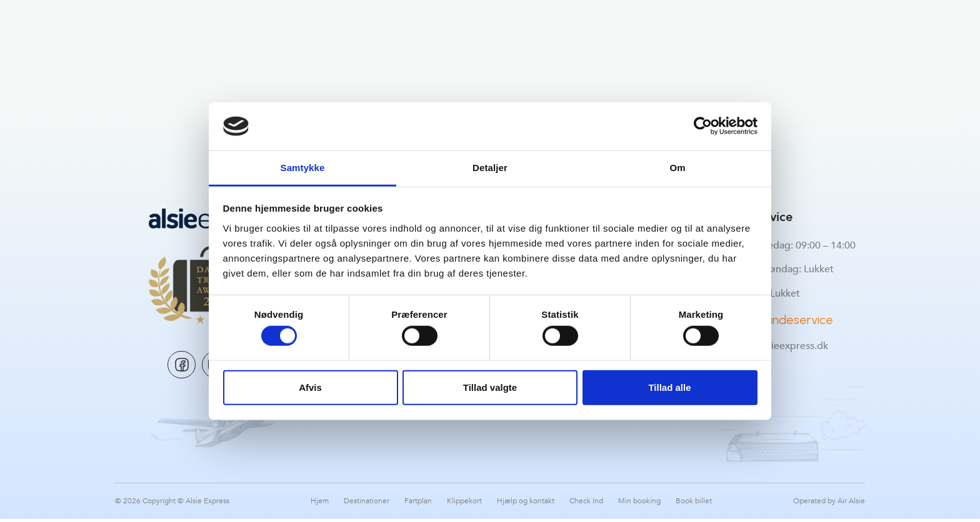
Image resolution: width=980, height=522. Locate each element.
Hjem (320, 504)
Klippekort (464, 504)
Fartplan (418, 504)
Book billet (694, 504)
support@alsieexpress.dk (772, 346)
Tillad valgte (490, 387)
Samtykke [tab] (303, 168)
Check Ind (586, 504)
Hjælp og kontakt (526, 504)
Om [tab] (677, 168)
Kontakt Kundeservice (774, 320)
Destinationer (367, 504)
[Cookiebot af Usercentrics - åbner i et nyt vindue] (703, 126)
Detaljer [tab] (490, 168)
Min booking (639, 504)
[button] (127, 28)
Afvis (310, 387)
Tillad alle (669, 387)
